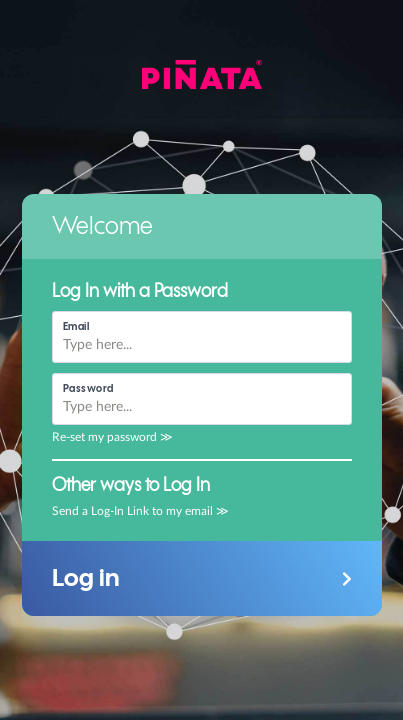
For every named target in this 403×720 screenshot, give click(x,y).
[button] (202, 578)
